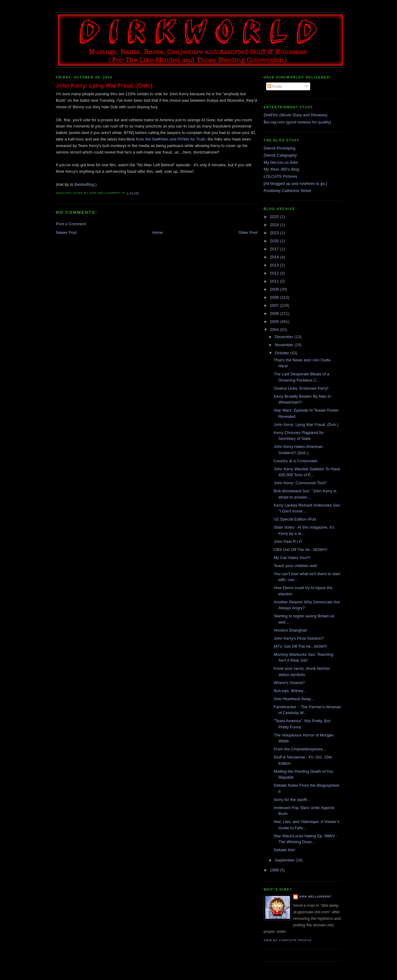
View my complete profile (288, 940)
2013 (275, 265)
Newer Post (66, 233)
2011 (275, 281)
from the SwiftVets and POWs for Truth (171, 139)
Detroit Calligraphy (280, 155)
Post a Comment (71, 224)
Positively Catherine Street (287, 191)
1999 (275, 870)
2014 (275, 257)
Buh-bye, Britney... (290, 691)
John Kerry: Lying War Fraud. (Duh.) (104, 86)
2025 (275, 217)
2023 (275, 233)
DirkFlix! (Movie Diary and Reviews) (296, 115)
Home (158, 233)
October (283, 353)
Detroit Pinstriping (280, 148)
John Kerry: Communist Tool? (300, 483)
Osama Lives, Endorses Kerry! (301, 388)
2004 (275, 330)
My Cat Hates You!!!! (292, 558)
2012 (275, 273)
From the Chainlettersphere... (300, 749)
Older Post (248, 233)
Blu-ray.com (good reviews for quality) (297, 122)
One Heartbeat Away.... (294, 699)
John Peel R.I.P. (288, 541)
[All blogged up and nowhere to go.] (295, 183)
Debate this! (284, 850)
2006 (275, 313)
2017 (275, 249)
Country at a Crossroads (295, 461)
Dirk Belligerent (315, 897)
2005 (275, 322)
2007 (275, 305)
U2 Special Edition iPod (295, 519)
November (285, 345)
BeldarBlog (84, 184)
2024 (275, 225)
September (285, 860)
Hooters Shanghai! (290, 630)
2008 (275, 297)
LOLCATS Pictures (281, 176)
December (285, 337)
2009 (275, 289)
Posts (275, 86)
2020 (275, 241)
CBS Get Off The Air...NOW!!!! (300, 550)
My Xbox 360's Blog (281, 169)
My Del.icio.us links (281, 162)
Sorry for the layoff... (292, 800)
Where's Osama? (289, 683)
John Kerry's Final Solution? (299, 638)
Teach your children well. (296, 566)
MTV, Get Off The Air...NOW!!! (300, 646)
